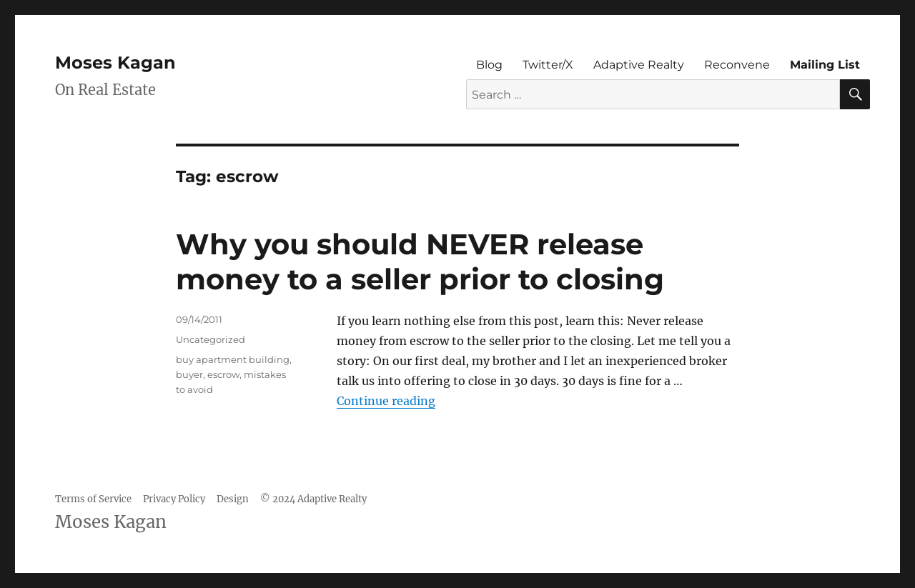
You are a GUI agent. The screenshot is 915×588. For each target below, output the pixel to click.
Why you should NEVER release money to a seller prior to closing (420, 261)
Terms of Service (93, 499)
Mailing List (825, 65)
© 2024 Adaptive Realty (313, 499)
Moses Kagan (115, 63)
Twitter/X (548, 65)
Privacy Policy (174, 499)
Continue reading (386, 401)
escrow (223, 374)
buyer (189, 374)
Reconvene (737, 65)
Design (233, 499)
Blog (489, 65)
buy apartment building (233, 359)
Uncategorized (211, 339)
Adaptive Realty (639, 65)
